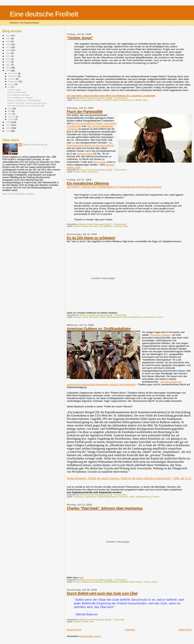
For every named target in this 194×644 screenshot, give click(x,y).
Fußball (98, 100)
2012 (8, 62)
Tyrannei (159, 317)
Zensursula (99, 162)
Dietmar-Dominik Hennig (35, 145)
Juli (10, 87)
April (10, 114)
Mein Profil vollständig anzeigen (18, 194)
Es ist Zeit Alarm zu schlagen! (91, 238)
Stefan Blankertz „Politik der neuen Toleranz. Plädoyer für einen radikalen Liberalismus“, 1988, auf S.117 (129, 478)
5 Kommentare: (121, 170)
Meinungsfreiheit (114, 317)
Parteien (77, 172)
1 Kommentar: (119, 620)
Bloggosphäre (88, 100)
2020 (8, 50)
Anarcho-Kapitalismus (83, 582)
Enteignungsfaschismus (108, 497)
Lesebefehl (107, 100)
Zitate (145, 100)
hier (81, 577)
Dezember (13, 73)
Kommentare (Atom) (90, 636)
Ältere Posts (185, 630)
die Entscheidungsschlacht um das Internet (90, 144)
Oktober (12, 79)
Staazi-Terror (149, 317)
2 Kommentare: (121, 580)
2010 (8, 68)
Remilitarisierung (126, 100)
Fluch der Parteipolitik (85, 111)
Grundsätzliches (107, 226)
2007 (8, 125)
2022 (8, 44)
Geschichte (124, 497)
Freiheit (85, 317)
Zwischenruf (93, 172)
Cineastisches (91, 497)
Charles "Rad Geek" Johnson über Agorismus (105, 508)
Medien (103, 317)
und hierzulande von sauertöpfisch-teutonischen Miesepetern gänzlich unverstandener (124, 383)
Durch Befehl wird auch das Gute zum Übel (102, 593)
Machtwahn (94, 317)
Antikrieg (77, 100)
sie (74, 143)
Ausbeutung (78, 497)
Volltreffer (138, 100)
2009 (8, 71)
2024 (8, 38)
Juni (10, 108)
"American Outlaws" (160, 335)
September (13, 81)
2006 (8, 128)
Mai (10, 111)
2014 (8, 56)
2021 (8, 47)
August (12, 84)
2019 (8, 53)
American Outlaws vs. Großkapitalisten (99, 329)
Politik (115, 100)
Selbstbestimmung (143, 497)
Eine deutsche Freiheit (44, 14)
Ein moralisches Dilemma (88, 183)
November (13, 76)
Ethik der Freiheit (81, 226)
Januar (11, 119)
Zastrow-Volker (85, 154)
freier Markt (94, 226)
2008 (8, 122)
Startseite (130, 630)
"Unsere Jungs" (80, 38)
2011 (8, 65)
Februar (12, 117)
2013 (8, 59)
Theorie (147, 582)
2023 (8, 41)
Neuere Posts (74, 630)
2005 (8, 131)
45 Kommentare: (120, 224)
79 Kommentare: (121, 98)
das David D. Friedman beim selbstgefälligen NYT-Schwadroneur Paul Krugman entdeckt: (114, 187)
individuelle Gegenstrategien (131, 582)
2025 (8, 36)
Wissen (155, 582)
